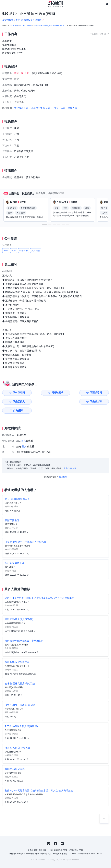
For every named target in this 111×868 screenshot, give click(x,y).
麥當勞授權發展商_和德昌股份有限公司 (49, 25)
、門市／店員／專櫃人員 (64, 108)
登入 (24, 432)
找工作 (22, 25)
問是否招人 (98, 393)
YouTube (62, 835)
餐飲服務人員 (21, 108)
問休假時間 (16, 393)
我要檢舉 (63, 468)
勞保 (6, 250)
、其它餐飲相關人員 (40, 108)
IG (49, 835)
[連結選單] (4, 4)
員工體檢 (36, 250)
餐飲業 (29, 25)
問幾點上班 (16, 402)
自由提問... (44, 402)
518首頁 (15, 25)
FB (55, 835)
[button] (44, 224)
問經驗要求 (44, 393)
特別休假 (24, 250)
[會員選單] (107, 4)
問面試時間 (71, 393)
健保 (14, 250)
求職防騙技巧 (70, 459)
